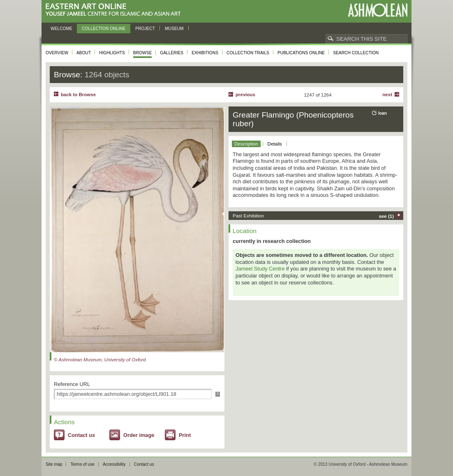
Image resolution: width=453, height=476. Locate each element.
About (84, 53)
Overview (57, 53)
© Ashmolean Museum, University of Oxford (100, 360)
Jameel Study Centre (260, 269)
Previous (245, 95)
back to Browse (78, 95)
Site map (54, 464)
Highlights (112, 53)
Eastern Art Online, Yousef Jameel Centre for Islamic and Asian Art (115, 10)
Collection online (104, 29)
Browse (143, 53)
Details (275, 144)
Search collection (356, 53)
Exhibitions (205, 53)
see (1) (387, 216)
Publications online (301, 53)
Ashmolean (378, 10)
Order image (139, 435)
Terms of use (82, 464)
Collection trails (248, 53)
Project (145, 29)
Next (387, 95)
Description (246, 144)
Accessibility (114, 464)
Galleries (172, 53)
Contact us (81, 435)
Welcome (61, 29)
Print (185, 435)
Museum (174, 29)
